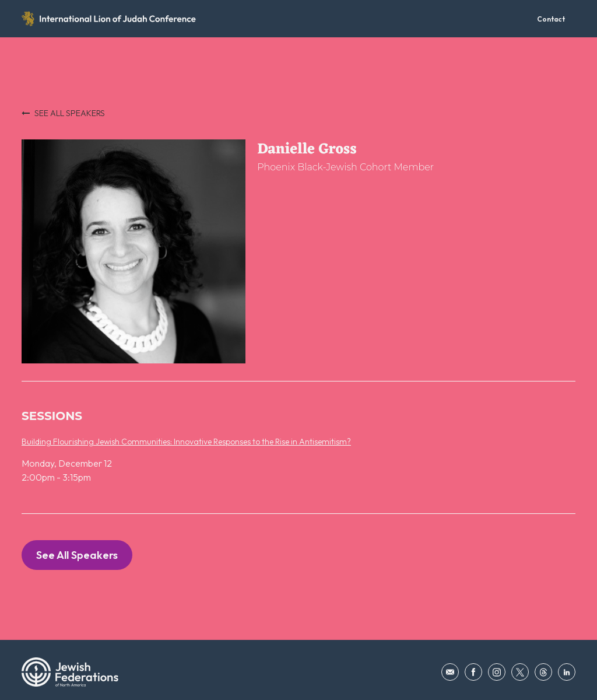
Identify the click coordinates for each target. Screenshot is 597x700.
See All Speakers (77, 555)
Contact (551, 19)
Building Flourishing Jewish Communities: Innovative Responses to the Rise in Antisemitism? (186, 442)
